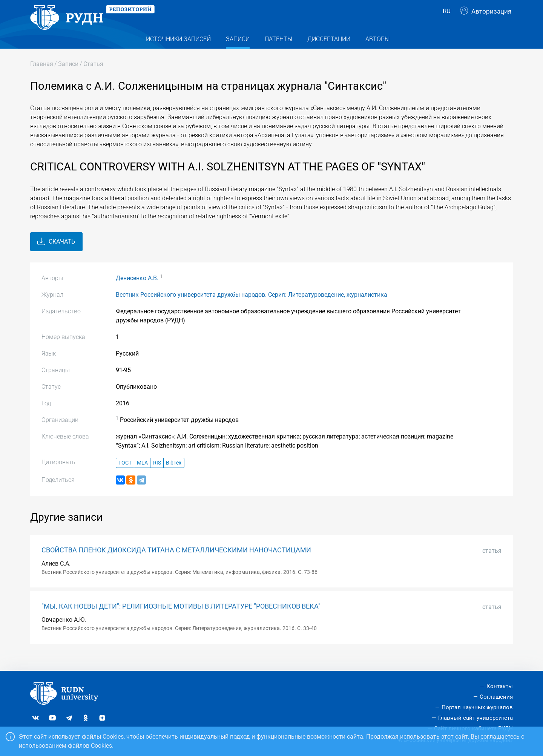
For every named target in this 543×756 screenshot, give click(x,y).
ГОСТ (125, 475)
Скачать (56, 253)
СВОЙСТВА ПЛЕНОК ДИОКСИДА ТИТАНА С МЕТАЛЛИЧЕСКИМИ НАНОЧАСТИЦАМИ (176, 562)
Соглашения (496, 697)
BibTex (174, 475)
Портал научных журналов (477, 707)
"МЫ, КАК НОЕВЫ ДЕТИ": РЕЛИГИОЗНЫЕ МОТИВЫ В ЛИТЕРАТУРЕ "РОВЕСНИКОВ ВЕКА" (181, 618)
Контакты (500, 686)
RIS (157, 475)
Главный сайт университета (476, 718)
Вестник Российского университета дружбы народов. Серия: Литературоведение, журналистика (252, 306)
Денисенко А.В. (137, 290)
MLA (142, 475)
